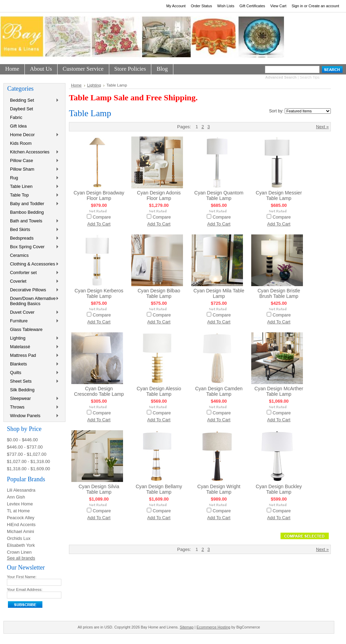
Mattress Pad (33, 356)
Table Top (33, 195)
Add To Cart (99, 224)
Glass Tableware (26, 329)
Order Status (202, 6)
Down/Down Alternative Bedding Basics (33, 301)
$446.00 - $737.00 (25, 447)
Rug (33, 178)
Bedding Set (33, 100)
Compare (102, 217)
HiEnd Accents (21, 525)
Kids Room (21, 143)
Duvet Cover (33, 313)
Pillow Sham (33, 169)
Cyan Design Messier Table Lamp (279, 195)
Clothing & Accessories (33, 264)
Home (76, 85)
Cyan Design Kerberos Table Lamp (99, 293)
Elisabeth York (21, 545)
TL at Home (18, 511)
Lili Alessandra (21, 490)
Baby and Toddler (33, 204)
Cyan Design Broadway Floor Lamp (99, 195)
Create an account (324, 6)
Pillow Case (33, 161)
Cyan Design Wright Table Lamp (219, 489)
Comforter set (33, 273)
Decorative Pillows (33, 290)
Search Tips (310, 77)
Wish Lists (226, 6)
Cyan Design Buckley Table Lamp (279, 489)
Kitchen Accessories (33, 152)
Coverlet (33, 281)
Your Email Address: (25, 590)
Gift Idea (18, 126)
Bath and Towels (33, 221)
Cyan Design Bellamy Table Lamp (159, 489)
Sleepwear (33, 399)
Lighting (33, 338)
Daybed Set (22, 109)
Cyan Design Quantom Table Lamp (219, 195)
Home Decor (33, 135)
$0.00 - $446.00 (22, 440)
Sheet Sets (33, 381)
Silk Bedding (22, 390)
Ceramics (19, 255)
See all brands (21, 558)
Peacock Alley (21, 518)
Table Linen (33, 187)
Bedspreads (33, 238)
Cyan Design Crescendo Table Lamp (99, 391)
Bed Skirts (33, 230)
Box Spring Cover (33, 247)
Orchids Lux (19, 538)
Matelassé (33, 347)
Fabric (16, 117)
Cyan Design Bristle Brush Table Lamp (279, 293)
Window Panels (33, 416)
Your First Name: (22, 577)
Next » (322, 127)
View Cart (278, 6)
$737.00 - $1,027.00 (27, 454)
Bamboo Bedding (27, 212)
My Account (176, 6)
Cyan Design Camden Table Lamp (219, 391)
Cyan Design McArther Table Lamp (279, 391)
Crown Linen (19, 552)
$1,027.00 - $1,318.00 (28, 461)
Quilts (33, 373)
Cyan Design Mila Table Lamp (219, 293)
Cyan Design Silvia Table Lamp (99, 489)
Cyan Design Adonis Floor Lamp (159, 195)
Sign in (297, 6)
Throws (33, 407)
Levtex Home (20, 504)
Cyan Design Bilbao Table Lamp (159, 293)
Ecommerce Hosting (213, 627)
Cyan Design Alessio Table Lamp (159, 391)
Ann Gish (16, 497)
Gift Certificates (252, 6)
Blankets (33, 364)
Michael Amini (21, 531)
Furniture (33, 321)
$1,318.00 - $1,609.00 (28, 469)
